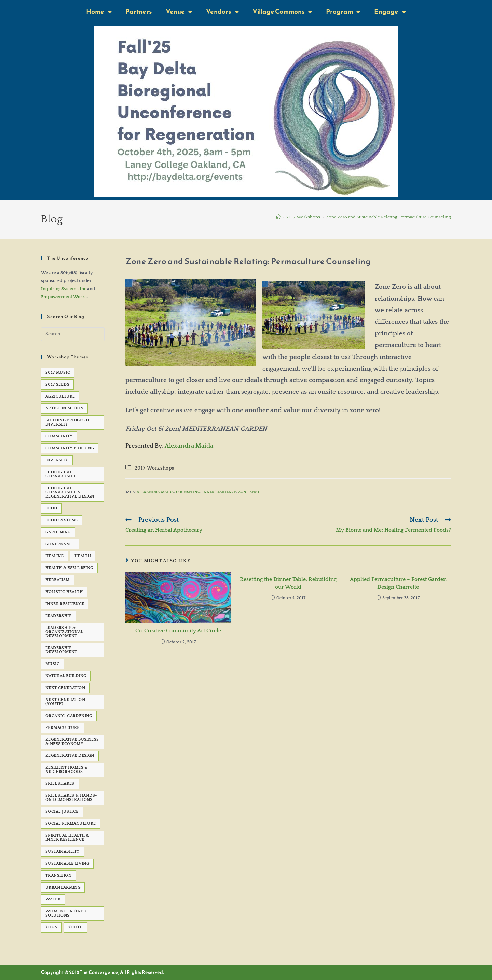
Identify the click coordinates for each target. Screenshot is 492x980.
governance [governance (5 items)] (60, 544)
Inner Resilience (219, 492)
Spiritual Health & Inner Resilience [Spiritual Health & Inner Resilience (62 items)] (67, 838)
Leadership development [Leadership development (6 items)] (61, 650)
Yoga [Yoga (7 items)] (51, 927)
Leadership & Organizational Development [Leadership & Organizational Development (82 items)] (64, 632)
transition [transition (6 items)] (58, 875)
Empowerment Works (64, 297)
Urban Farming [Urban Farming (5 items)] (63, 887)
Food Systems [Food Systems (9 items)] (62, 520)
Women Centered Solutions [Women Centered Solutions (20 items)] (66, 913)
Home (99, 12)
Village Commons (282, 12)
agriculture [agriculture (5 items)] (60, 396)
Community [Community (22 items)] (59, 436)
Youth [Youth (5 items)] (76, 927)
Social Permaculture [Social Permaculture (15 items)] (71, 824)
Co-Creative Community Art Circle (178, 631)
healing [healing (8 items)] (55, 556)
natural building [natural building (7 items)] (66, 676)
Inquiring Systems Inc (64, 289)
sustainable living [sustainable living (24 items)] (67, 863)
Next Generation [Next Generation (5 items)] (65, 688)
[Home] (278, 217)
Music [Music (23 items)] (52, 664)
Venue (179, 12)
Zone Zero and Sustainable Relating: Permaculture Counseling (388, 217)
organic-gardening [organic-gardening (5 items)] (69, 716)
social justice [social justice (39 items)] (62, 812)
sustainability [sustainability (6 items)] (63, 852)
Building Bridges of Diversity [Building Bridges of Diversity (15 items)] (69, 422)
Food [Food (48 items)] (51, 508)
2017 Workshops (154, 468)
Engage (390, 12)
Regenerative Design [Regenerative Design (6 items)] (70, 756)
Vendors (222, 12)
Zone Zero (249, 492)
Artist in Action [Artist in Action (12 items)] (64, 408)
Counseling (188, 492)
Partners (139, 11)
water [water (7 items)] (53, 899)
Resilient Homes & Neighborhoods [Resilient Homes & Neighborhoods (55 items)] (67, 770)
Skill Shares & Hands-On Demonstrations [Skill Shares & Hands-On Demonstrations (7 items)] (71, 798)
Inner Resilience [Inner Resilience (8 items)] (65, 604)
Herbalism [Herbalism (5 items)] (58, 580)
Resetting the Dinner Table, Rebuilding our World (288, 583)
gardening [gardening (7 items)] (58, 532)
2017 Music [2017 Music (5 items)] (58, 372)
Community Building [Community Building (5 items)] (70, 448)
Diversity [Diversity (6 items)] (57, 460)
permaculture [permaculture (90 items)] (63, 728)
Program (343, 12)
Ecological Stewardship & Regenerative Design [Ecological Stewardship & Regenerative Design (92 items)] (70, 492)
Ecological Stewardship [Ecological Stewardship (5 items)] (61, 474)
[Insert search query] (73, 334)
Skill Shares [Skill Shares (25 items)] (60, 784)
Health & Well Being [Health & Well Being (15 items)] (69, 568)
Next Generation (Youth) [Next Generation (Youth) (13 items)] (65, 702)
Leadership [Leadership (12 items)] (58, 616)
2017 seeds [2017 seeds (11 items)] (57, 384)
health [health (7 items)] (83, 556)
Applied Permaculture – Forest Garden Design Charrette (398, 583)
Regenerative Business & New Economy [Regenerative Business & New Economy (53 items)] (72, 742)
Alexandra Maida (189, 446)
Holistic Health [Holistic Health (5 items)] (64, 592)
